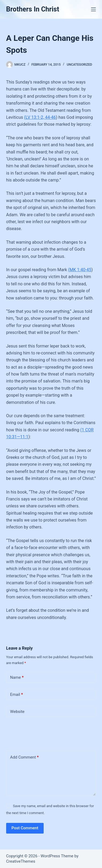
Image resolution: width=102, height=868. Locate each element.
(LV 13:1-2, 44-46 (40, 117)
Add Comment (24, 757)
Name (17, 678)
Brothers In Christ (33, 9)
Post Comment (25, 828)
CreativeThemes (21, 861)
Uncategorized (79, 65)
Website (17, 712)
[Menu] (93, 9)
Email (17, 695)
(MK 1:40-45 (80, 270)
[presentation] (43, 733)
